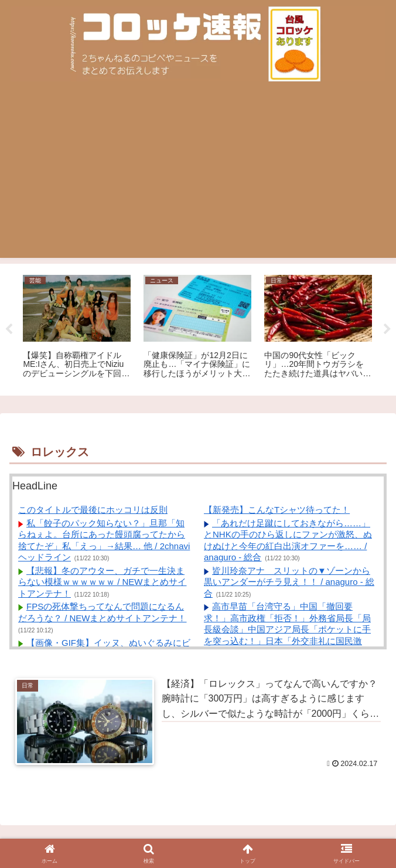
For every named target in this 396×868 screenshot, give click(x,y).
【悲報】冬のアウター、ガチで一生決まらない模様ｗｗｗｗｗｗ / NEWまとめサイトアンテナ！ (103, 582)
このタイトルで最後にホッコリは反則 (93, 510)
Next (387, 329)
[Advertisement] (198, 176)
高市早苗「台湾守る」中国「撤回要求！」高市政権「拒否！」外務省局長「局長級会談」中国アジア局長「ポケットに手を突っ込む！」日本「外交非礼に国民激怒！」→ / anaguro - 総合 (287, 629)
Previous (9, 329)
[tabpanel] (77, 328)
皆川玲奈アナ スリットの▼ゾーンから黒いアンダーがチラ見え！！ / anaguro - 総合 (289, 582)
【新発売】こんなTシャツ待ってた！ (277, 510)
